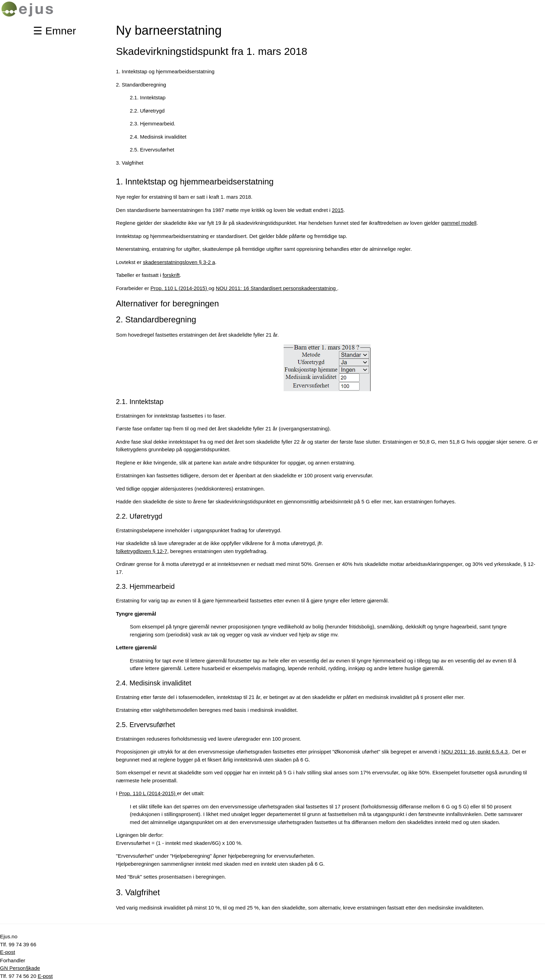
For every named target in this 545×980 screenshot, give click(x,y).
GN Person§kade (20, 968)
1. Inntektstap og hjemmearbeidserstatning (165, 71)
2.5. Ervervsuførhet (152, 150)
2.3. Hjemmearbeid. (153, 123)
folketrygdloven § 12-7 (142, 551)
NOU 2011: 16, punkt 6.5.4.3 (475, 752)
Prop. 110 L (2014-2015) (180, 288)
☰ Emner (55, 31)
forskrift (171, 275)
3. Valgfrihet (130, 163)
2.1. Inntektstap (148, 97)
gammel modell (459, 223)
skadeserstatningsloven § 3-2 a (179, 262)
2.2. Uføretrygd (147, 111)
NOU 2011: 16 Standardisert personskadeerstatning (276, 288)
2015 (338, 210)
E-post (7, 952)
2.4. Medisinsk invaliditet (158, 137)
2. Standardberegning (141, 85)
